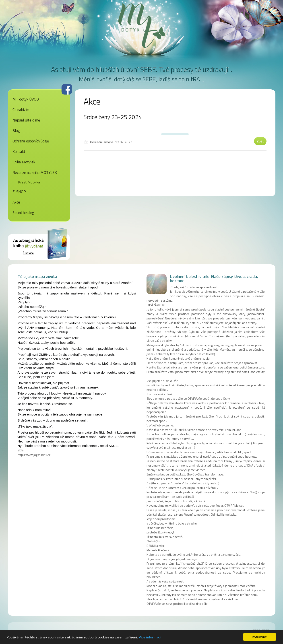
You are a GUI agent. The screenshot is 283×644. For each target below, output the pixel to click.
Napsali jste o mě (26, 120)
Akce (16, 202)
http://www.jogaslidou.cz (34, 455)
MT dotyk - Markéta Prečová (142, 26)
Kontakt (19, 152)
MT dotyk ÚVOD (26, 99)
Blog (16, 131)
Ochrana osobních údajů (31, 141)
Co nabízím (21, 110)
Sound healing (23, 213)
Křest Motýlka (29, 182)
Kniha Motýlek (24, 162)
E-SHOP (19, 192)
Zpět (260, 141)
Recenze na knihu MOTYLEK (35, 173)
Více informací (150, 637)
